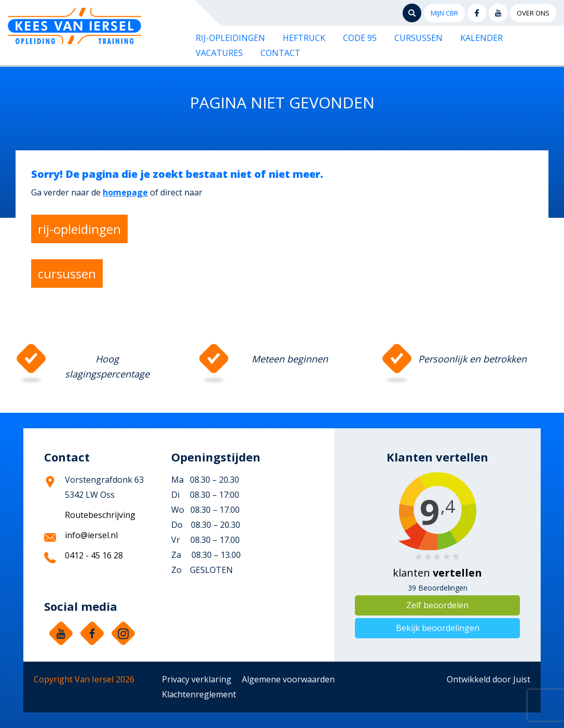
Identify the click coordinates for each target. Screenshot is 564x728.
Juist (522, 679)
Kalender (482, 38)
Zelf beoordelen (437, 605)
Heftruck (304, 38)
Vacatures (219, 53)
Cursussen (418, 38)
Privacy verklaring (197, 679)
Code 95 (360, 38)
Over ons (533, 13)
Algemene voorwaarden (288, 679)
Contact (280, 53)
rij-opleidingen (79, 229)
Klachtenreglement (199, 694)
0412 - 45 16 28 (94, 555)
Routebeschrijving (100, 515)
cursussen (67, 274)
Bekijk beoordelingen (438, 628)
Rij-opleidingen (230, 38)
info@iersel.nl (91, 535)
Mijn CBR (444, 13)
